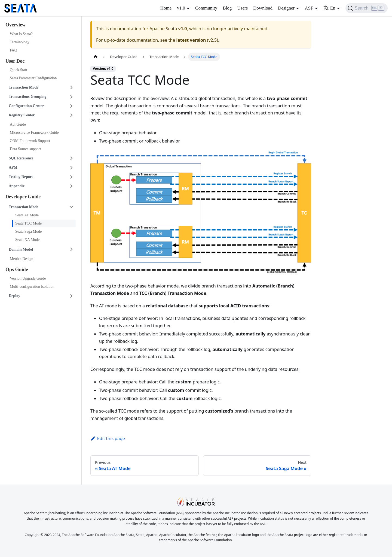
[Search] (367, 8)
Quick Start (19, 70)
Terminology (20, 42)
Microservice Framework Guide (34, 133)
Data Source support (25, 149)
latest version (191, 40)
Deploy (14, 296)
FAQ (13, 50)
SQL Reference (21, 158)
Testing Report (21, 177)
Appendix (17, 186)
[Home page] (96, 57)
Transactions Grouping (27, 97)
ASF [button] (309, 8)
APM (13, 167)
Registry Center (22, 115)
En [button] (329, 8)
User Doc (15, 61)
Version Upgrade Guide (28, 278)
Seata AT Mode (27, 215)
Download (263, 8)
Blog (227, 8)
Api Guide (18, 124)
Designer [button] (286, 8)
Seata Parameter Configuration (33, 78)
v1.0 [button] (181, 8)
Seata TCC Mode (28, 223)
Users (242, 8)
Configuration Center (26, 106)
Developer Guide (23, 197)
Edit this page (108, 438)
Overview (16, 25)
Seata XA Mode (27, 240)
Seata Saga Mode (28, 231)
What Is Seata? (21, 34)
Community (206, 8)
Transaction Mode (24, 87)
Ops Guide (17, 270)
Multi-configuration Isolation (32, 287)
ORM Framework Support (30, 141)
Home (166, 8)
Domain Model (21, 249)
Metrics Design (22, 259)
